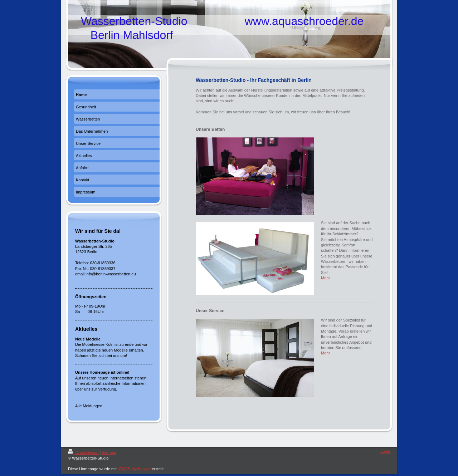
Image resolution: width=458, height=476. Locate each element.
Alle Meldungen (89, 406)
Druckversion (84, 452)
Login (385, 451)
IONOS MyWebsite (134, 469)
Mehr (325, 278)
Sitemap (109, 452)
